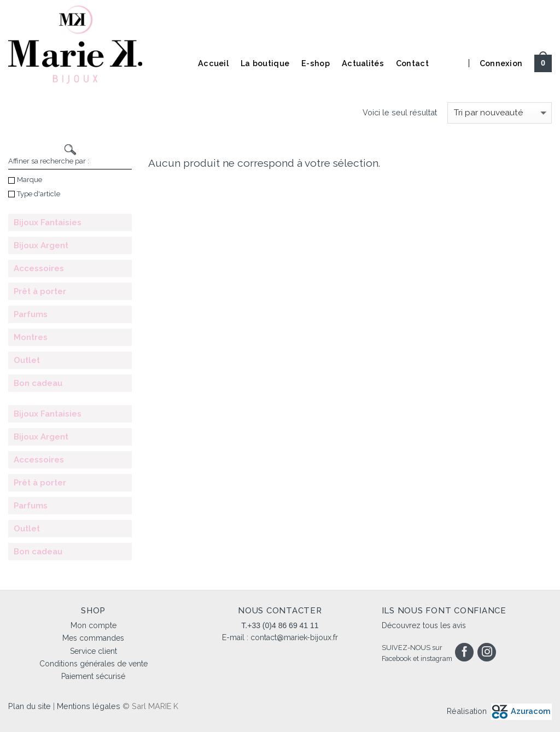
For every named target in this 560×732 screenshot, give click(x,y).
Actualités (363, 63)
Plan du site (30, 706)
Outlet (27, 360)
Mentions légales (89, 706)
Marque (25, 180)
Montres (31, 337)
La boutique (265, 63)
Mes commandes (93, 638)
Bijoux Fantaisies (48, 222)
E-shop (316, 63)
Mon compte (94, 625)
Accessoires (39, 268)
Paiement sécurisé (93, 676)
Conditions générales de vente (94, 664)
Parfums (31, 314)
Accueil (213, 63)
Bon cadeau (38, 383)
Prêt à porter (40, 291)
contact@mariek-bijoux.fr (294, 637)
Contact (412, 63)
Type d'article (34, 194)
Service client (94, 651)
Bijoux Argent (41, 245)
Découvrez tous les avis (424, 625)
